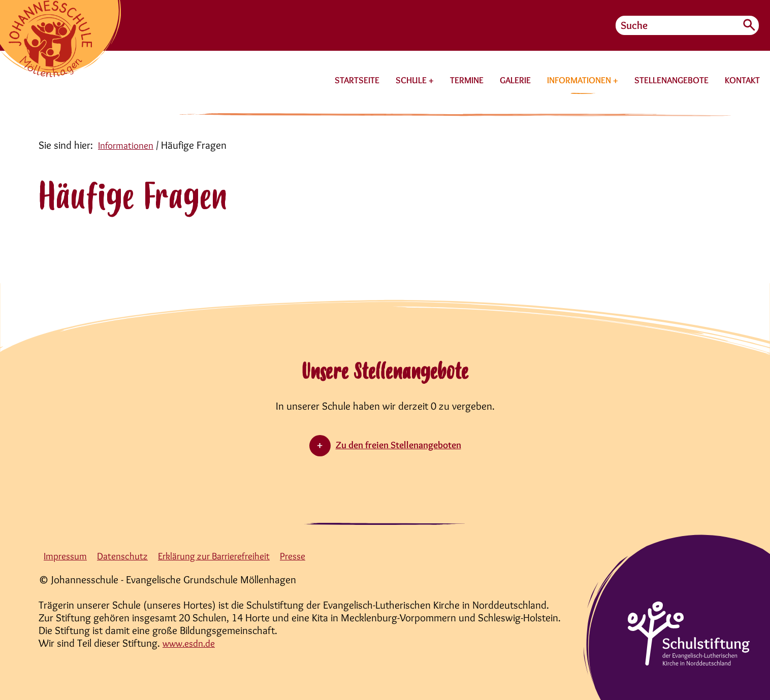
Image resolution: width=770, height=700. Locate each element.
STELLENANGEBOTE (671, 80)
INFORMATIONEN (580, 80)
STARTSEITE (357, 80)
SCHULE (412, 80)
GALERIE (515, 80)
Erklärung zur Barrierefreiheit (229, 556)
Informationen (128, 145)
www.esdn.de (192, 643)
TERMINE (467, 80)
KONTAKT (742, 80)
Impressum (68, 556)
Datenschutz (129, 556)
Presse (315, 556)
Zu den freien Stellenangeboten (398, 444)
